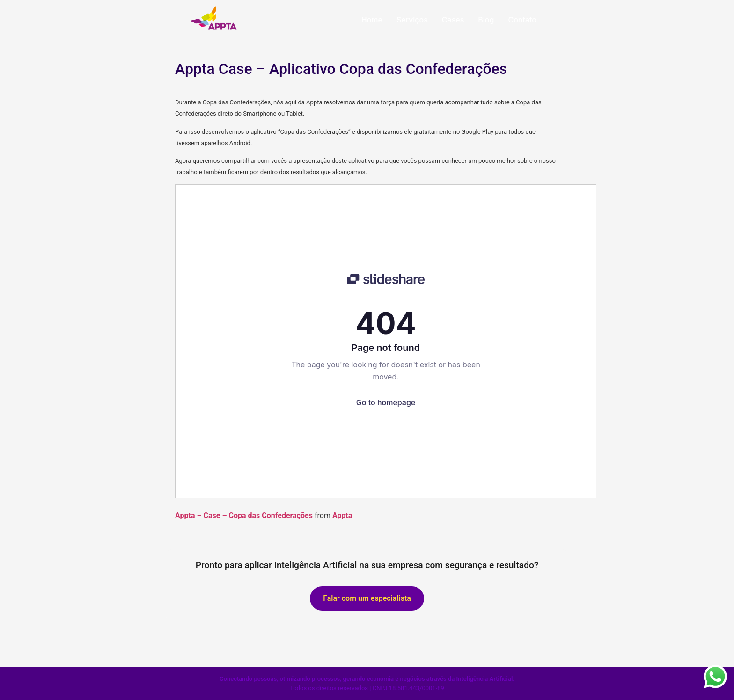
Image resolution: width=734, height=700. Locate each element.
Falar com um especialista (367, 598)
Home (372, 20)
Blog (486, 20)
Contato (522, 20)
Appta (342, 515)
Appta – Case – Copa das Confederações (244, 515)
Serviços (412, 20)
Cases (453, 20)
